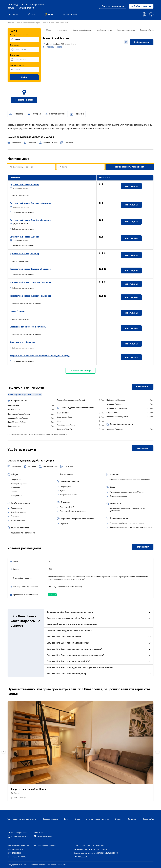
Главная (11, 23)
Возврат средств (50, 819)
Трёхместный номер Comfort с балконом (30, 282)
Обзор (48, 30)
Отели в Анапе (48, 23)
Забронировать (142, 42)
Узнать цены (131, 186)
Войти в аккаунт (141, 6)
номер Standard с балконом (30, 203)
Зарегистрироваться (113, 6)
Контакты (132, 819)
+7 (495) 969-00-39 (18, 836)
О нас (77, 819)
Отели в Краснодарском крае (28, 23)
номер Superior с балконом (30, 220)
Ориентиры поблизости (82, 30)
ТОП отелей (70, 14)
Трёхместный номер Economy (24, 254)
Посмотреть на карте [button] (53, 47)
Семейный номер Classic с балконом (28, 327)
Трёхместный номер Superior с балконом (30, 296)
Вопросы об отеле (148, 30)
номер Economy (25, 185)
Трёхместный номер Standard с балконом (30, 269)
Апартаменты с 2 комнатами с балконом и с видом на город (40, 356)
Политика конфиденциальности (22, 819)
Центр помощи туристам (98, 819)
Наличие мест (62, 30)
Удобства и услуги (105, 30)
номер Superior (24, 237)
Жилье (14, 14)
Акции (49, 14)
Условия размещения (126, 30)
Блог (32, 14)
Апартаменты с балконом (23, 342)
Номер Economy (18, 311)
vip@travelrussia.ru (43, 836)
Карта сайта (148, 819)
